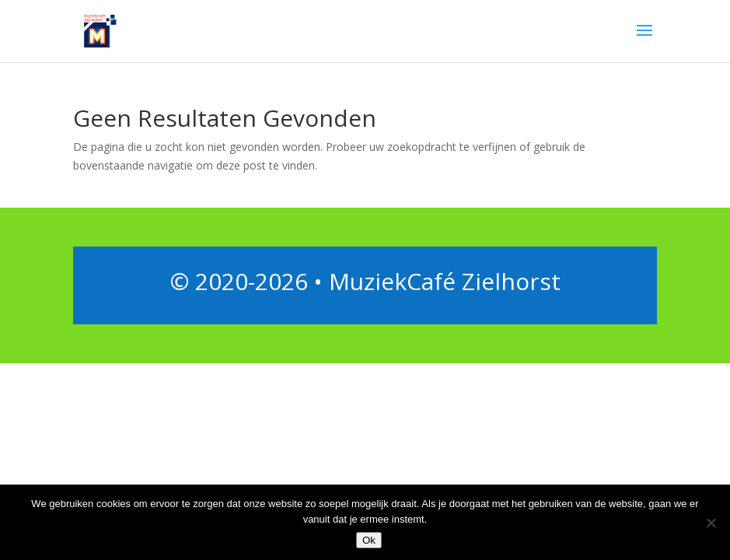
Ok (369, 540)
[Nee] (711, 523)
